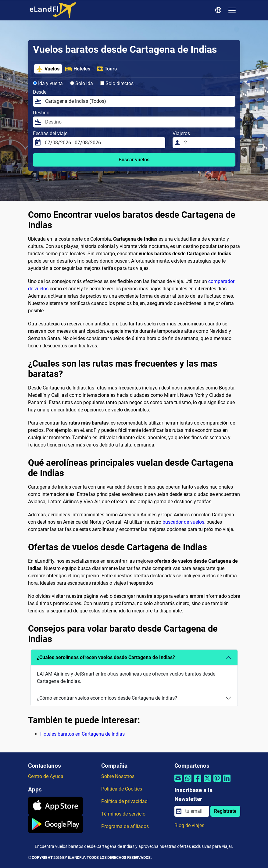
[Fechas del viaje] (103, 143)
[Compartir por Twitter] (207, 782)
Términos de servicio (123, 814)
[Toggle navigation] (232, 10)
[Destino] (138, 122)
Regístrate (225, 811)
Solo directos (117, 83)
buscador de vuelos (183, 522)
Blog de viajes (189, 825)
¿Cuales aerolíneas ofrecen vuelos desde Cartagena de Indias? (106, 657)
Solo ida (82, 83)
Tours (106, 69)
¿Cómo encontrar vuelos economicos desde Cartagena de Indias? (107, 698)
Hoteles (78, 69)
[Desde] (138, 101)
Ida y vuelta (48, 83)
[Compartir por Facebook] (198, 782)
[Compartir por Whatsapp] (188, 782)
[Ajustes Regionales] (219, 10)
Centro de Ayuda (46, 776)
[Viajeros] (208, 143)
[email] (195, 811)
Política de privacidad (124, 801)
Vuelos (48, 69)
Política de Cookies (122, 789)
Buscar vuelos (134, 160)
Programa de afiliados (125, 826)
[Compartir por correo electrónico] (178, 782)
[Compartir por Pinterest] (217, 782)
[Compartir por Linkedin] (227, 782)
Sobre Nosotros (118, 776)
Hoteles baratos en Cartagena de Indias (82, 734)
